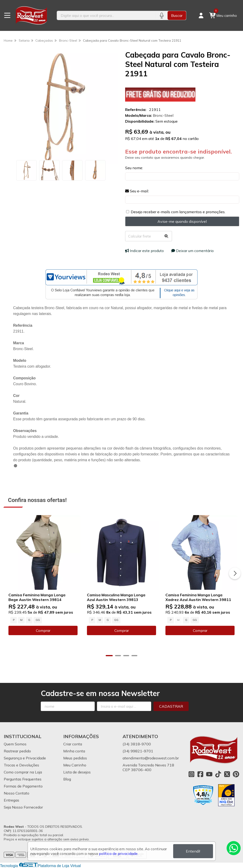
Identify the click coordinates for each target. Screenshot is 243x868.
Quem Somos (15, 744)
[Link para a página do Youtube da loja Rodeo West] (209, 774)
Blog (67, 779)
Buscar (177, 15)
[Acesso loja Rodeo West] (201, 15)
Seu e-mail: (137, 191)
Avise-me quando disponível (182, 221)
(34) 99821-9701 (138, 751)
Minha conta (74, 751)
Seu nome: (134, 168)
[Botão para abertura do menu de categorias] (7, 15)
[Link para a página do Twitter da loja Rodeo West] (227, 774)
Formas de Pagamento (23, 786)
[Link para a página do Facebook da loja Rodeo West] (200, 774)
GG (38, 620)
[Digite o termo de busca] (106, 15)
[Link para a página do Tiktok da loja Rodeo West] (218, 774)
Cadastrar (171, 706)
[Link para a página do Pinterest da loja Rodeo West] (236, 774)
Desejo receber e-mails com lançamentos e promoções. (178, 212)
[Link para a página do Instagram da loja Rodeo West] (191, 774)
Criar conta (73, 744)
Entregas (11, 800)
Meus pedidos (75, 758)
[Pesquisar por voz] (162, 15)
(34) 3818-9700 (137, 744)
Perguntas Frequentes (23, 779)
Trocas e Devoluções (21, 765)
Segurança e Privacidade (25, 758)
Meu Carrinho (75, 765)
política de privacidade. (119, 853)
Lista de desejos (77, 772)
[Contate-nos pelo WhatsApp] (234, 848)
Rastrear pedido (17, 751)
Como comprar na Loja (23, 772)
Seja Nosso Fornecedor (23, 807)
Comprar (43, 630)
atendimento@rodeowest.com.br (151, 758)
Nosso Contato (17, 793)
